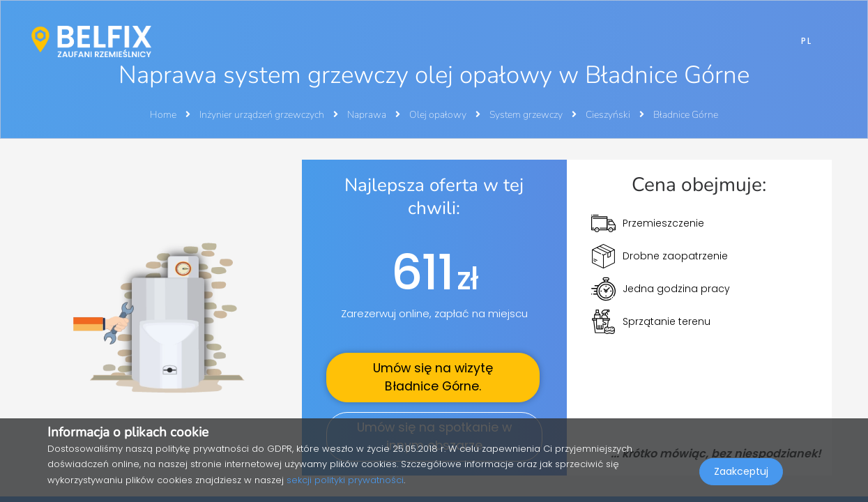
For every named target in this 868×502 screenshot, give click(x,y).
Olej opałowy (439, 115)
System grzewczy (527, 115)
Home (163, 115)
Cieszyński (609, 115)
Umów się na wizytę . (433, 377)
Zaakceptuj (741, 471)
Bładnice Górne (686, 115)
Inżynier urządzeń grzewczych (263, 115)
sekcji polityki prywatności (345, 480)
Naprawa (368, 115)
